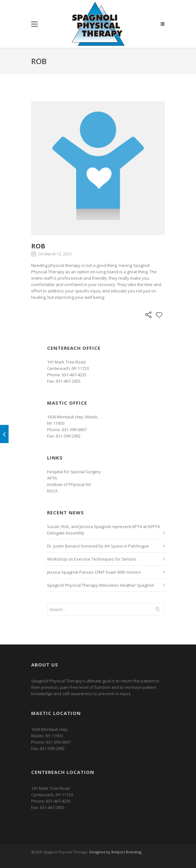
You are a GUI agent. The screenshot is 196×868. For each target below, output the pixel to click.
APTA (52, 478)
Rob (38, 246)
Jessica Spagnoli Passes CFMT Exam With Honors (94, 572)
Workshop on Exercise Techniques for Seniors (92, 559)
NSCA (52, 491)
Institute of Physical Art (69, 484)
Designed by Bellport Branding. (116, 852)
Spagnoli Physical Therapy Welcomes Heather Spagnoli (100, 585)
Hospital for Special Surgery (74, 472)
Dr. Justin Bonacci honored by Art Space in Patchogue (98, 546)
